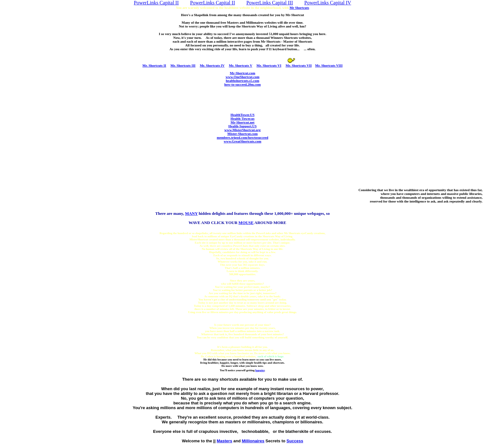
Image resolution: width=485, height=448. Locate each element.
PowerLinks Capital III (270, 3)
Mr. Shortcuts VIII (329, 65)
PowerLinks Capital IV (328, 3)
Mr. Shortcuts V (241, 65)
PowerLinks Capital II (156, 3)
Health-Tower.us (242, 118)
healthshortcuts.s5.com (242, 81)
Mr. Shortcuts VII (299, 65)
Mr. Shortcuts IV (212, 65)
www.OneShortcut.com (242, 77)
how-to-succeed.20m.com (242, 84)
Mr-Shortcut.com (242, 73)
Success (295, 441)
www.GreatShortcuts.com (243, 141)
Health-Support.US (242, 126)
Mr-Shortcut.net (242, 122)
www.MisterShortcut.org (243, 130)
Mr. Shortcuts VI (269, 65)
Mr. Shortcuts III (183, 65)
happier (260, 370)
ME (246, 223)
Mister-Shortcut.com (242, 134)
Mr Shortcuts (299, 8)
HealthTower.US (242, 115)
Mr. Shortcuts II (154, 65)
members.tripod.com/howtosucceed (243, 137)
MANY (191, 213)
